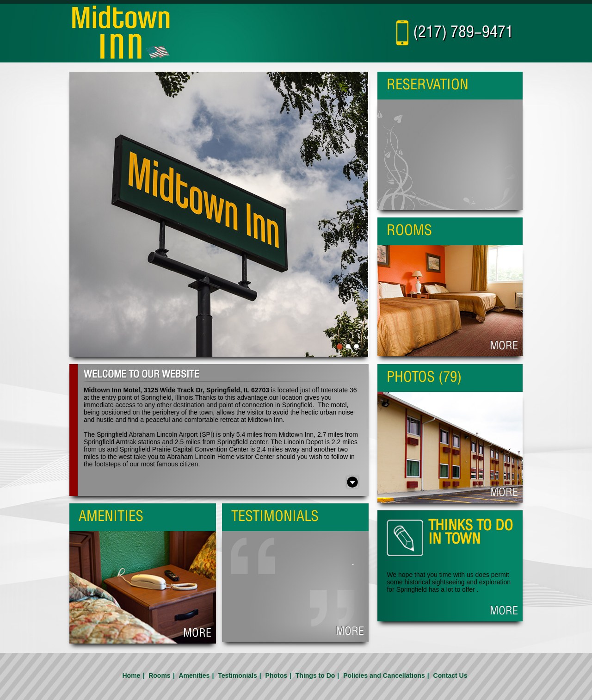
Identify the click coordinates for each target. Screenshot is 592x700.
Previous (72, 220)
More (350, 632)
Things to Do (315, 675)
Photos (276, 675)
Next (366, 220)
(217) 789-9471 (463, 33)
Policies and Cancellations (384, 675)
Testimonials (237, 675)
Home (131, 675)
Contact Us (450, 675)
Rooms (159, 675)
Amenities (194, 675)
